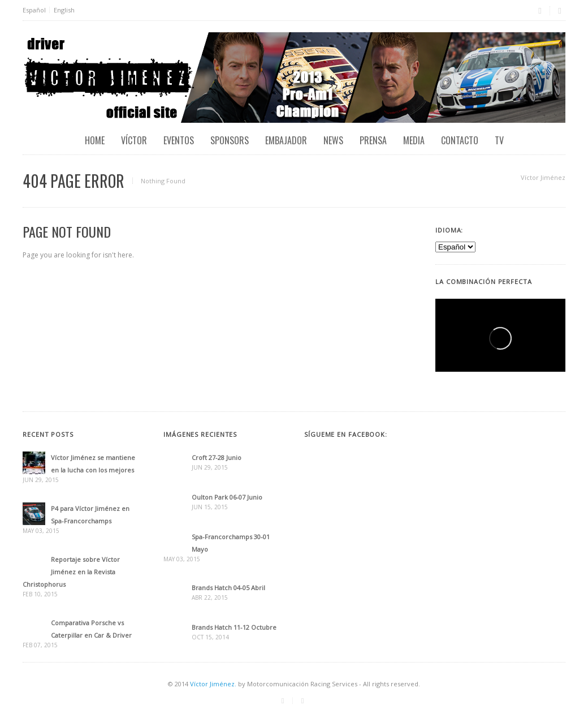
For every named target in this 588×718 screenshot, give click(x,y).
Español (34, 10)
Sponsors (230, 140)
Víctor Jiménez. (213, 684)
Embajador (286, 140)
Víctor (134, 140)
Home (95, 140)
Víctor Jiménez (543, 177)
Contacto (460, 140)
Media (414, 140)
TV (499, 140)
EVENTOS (179, 140)
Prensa (373, 140)
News (333, 140)
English (64, 10)
